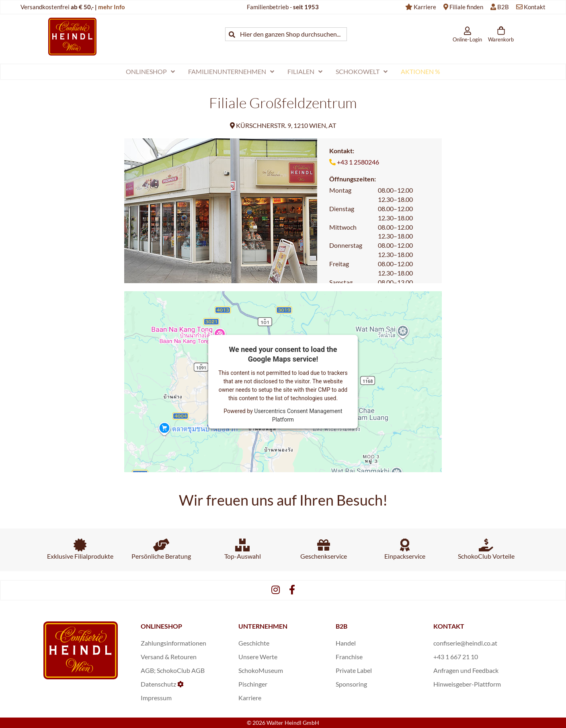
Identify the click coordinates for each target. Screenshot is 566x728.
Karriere (425, 7)
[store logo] (72, 36)
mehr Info (112, 7)
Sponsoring (351, 684)
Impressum (156, 698)
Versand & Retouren (169, 657)
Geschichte (254, 643)
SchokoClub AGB (181, 670)
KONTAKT (449, 626)
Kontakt (535, 7)
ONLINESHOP (161, 626)
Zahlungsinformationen (173, 643)
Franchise (349, 657)
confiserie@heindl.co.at (465, 643)
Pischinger (253, 684)
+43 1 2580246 (358, 162)
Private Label (354, 670)
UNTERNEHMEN (263, 626)
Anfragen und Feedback (466, 670)
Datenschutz (158, 684)
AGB (147, 670)
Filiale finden (466, 7)
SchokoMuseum (261, 670)
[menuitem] (150, 72)
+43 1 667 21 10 (456, 657)
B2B (503, 7)
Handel (346, 643)
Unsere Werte (258, 657)
